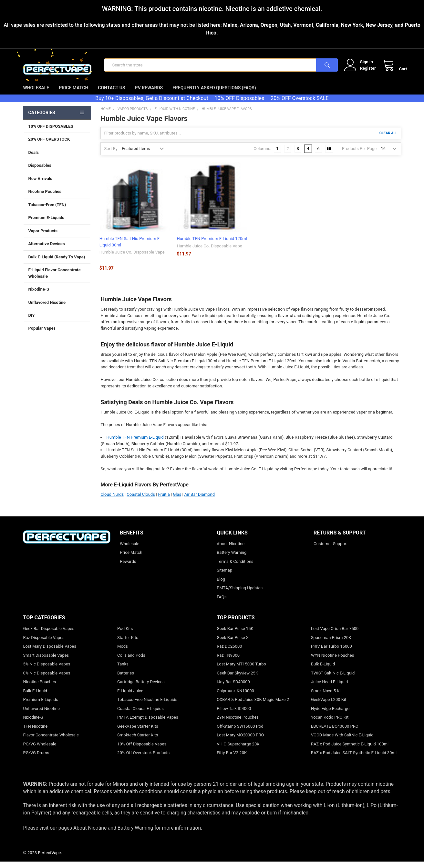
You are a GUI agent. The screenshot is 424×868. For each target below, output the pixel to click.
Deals (33, 159)
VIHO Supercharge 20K (238, 750)
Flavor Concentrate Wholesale (51, 741)
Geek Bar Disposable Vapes (49, 635)
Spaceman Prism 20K (331, 644)
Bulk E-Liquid (35, 697)
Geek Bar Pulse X (233, 644)
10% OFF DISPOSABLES (51, 132)
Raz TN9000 (228, 661)
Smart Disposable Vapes (46, 661)
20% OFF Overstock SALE (300, 104)
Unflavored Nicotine (47, 308)
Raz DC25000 (229, 652)
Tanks (123, 670)
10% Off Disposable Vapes (142, 750)
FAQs (222, 603)
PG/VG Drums (36, 759)
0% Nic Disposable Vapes (47, 679)
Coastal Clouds (141, 500)
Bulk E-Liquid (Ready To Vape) (57, 263)
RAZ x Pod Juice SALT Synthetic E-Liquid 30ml (354, 759)
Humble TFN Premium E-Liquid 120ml (212, 245)
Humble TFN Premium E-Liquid (135, 443)
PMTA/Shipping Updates (240, 594)
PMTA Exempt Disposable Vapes (148, 723)
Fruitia (164, 500)
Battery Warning (232, 559)
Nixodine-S (39, 295)
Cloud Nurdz (112, 500)
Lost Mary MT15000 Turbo (241, 670)
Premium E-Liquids (57, 224)
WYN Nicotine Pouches (332, 661)
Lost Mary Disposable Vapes (49, 652)
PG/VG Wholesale (40, 750)
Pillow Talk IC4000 (234, 715)
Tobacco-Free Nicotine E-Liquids (147, 706)
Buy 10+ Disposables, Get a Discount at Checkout (152, 104)
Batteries (126, 679)
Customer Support (331, 550)
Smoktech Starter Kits (138, 741)
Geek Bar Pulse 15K (235, 635)
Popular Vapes (57, 334)
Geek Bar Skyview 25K (237, 679)
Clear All (388, 139)
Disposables (57, 171)
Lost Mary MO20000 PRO (240, 741)
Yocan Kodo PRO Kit (330, 723)
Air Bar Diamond (200, 500)
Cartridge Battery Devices (141, 688)
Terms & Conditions (235, 568)
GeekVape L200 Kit (329, 706)
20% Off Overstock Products (143, 759)
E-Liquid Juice (130, 697)
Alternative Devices (57, 250)
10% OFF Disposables (240, 104)
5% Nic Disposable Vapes (47, 670)
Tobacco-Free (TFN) (57, 211)
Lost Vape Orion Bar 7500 (335, 635)
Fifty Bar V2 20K (232, 759)
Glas (177, 500)
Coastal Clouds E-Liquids (140, 715)
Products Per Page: (360, 155)
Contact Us (111, 94)
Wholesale (36, 94)
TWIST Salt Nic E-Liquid (333, 679)
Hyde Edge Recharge (330, 715)
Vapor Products (57, 237)
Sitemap (224, 576)
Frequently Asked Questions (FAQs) (214, 94)
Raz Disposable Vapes (44, 644)
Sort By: (111, 155)
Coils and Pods (131, 661)
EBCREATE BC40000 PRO (335, 732)
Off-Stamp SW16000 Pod (240, 732)
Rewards (128, 568)
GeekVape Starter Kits (138, 732)
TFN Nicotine (35, 732)
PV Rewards (149, 94)
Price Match (73, 94)
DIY (57, 321)
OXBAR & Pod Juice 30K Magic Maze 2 (253, 706)
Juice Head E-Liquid (329, 688)
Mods (123, 652)
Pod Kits (125, 635)
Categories (41, 119)
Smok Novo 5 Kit (326, 697)
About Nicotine (231, 550)
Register (362, 71)
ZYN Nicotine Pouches (238, 723)
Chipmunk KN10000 (235, 697)
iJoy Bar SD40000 (233, 688)
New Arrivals (40, 185)
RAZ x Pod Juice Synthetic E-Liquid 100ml (350, 750)
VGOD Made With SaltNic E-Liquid (342, 741)
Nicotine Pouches (45, 198)
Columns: (262, 155)
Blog (221, 585)
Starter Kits (128, 644)
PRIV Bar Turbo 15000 (331, 652)
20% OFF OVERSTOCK (49, 145)
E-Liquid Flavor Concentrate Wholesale (57, 279)
